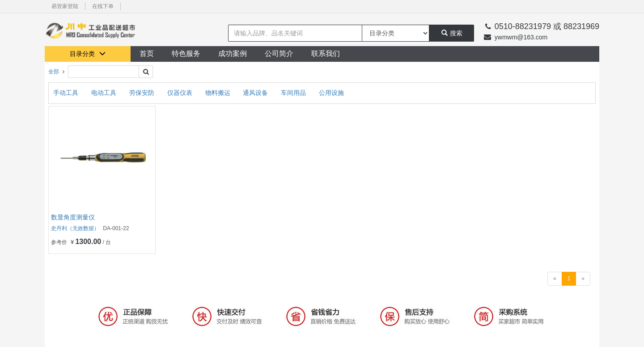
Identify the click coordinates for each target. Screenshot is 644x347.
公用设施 (331, 93)
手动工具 (67, 93)
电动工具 (105, 93)
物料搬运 (219, 93)
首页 (147, 54)
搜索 (452, 33)
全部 (54, 72)
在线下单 (103, 6)
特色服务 (186, 54)
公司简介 (279, 54)
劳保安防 (143, 93)
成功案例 (233, 54)
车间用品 (294, 93)
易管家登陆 (65, 6)
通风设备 (256, 93)
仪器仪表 (181, 93)
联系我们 (326, 54)
